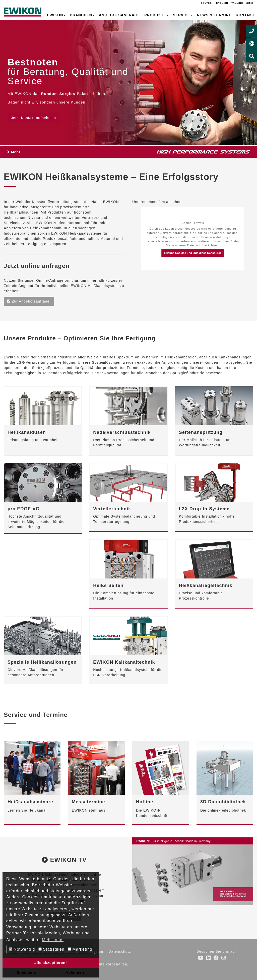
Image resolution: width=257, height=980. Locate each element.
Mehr (14, 152)
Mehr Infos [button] (53, 940)
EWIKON (56, 15)
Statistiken (51, 949)
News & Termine (214, 15)
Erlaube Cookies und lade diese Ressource (193, 253)
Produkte (156, 15)
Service (183, 15)
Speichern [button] (26, 972)
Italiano (237, 3)
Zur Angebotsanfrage (29, 301)
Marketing (80, 949)
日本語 (249, 3)
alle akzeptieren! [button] (51, 963)
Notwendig (22, 949)
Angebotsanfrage (119, 15)
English (222, 3)
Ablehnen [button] (75, 972)
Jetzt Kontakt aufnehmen (34, 118)
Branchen (82, 15)
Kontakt (245, 15)
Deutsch (207, 3)
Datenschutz (120, 951)
